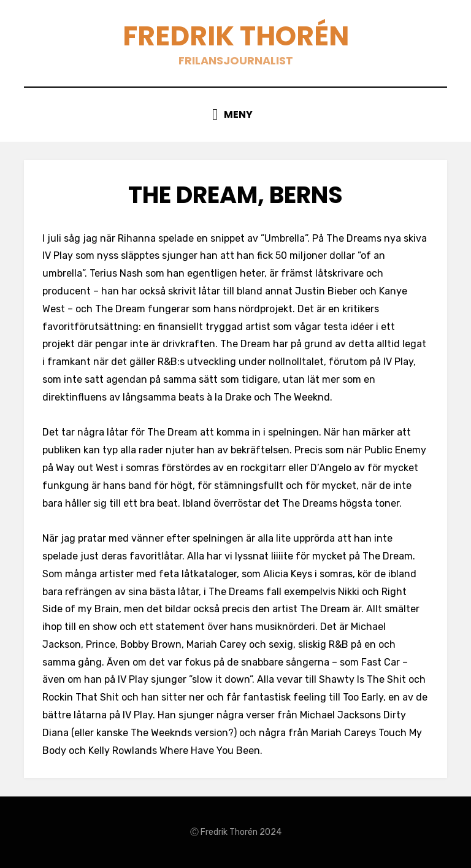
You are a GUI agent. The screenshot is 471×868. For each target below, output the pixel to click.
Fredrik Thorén (236, 36)
